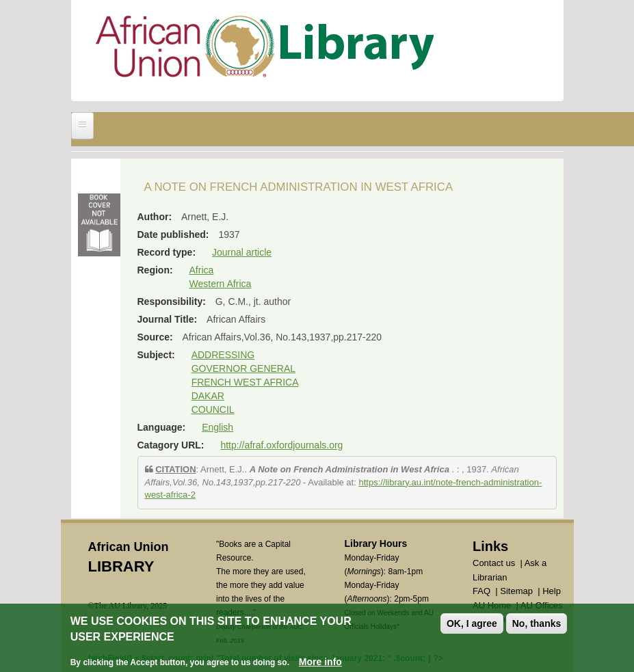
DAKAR (208, 396)
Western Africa (221, 284)
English (217, 427)
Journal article (242, 252)
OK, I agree (472, 624)
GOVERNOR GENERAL (243, 368)
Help (552, 591)
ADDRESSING (223, 355)
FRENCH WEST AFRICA (245, 382)
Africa (202, 270)
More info (320, 662)
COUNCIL (213, 409)
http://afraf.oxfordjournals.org (281, 445)
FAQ (481, 591)
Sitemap (516, 591)
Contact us (494, 563)
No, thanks (537, 624)
